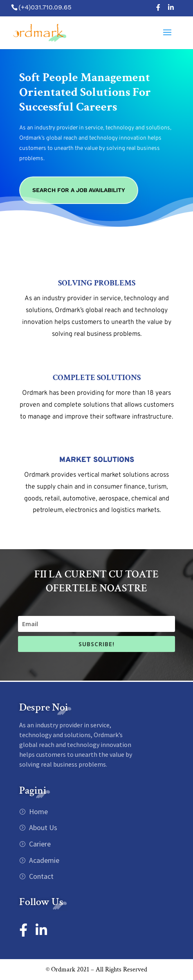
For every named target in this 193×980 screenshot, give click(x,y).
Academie (43, 860)
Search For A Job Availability (79, 190)
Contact (40, 876)
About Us (42, 827)
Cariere (39, 844)
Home (38, 811)
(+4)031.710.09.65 (45, 7)
